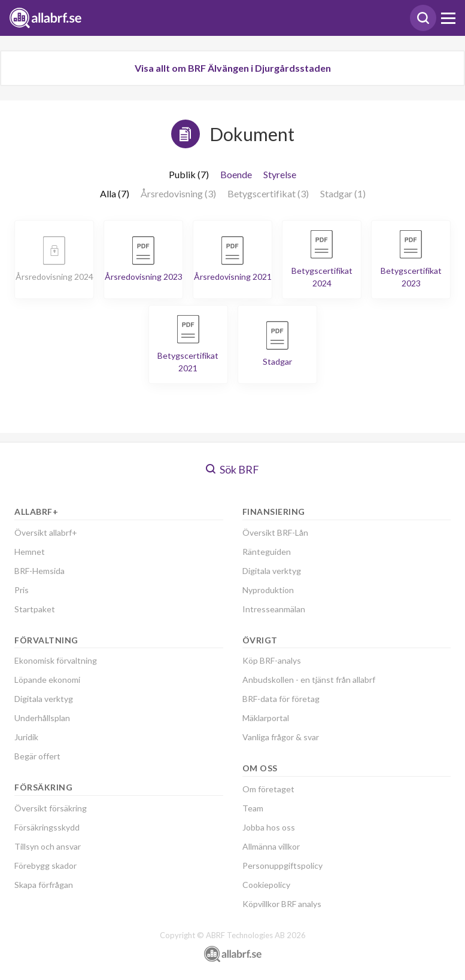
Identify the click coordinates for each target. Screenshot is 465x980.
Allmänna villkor (271, 846)
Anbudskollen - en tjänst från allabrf (309, 680)
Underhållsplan (42, 718)
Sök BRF (232, 469)
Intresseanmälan (274, 609)
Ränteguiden (267, 552)
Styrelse (280, 174)
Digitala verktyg (44, 699)
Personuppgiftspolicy (282, 865)
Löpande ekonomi (47, 680)
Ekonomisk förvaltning (56, 660)
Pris (22, 590)
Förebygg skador (45, 865)
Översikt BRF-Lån (275, 532)
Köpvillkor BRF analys (282, 904)
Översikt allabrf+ (46, 532)
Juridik (26, 737)
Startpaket (35, 609)
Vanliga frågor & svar (281, 737)
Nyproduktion (268, 590)
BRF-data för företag (281, 699)
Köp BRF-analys (272, 660)
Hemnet (30, 552)
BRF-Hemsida (39, 571)
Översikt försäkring (51, 808)
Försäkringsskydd (47, 827)
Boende (236, 174)
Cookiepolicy (266, 885)
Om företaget (268, 789)
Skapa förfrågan (44, 885)
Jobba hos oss (269, 827)
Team (253, 808)
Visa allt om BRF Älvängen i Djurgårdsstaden (233, 68)
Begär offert (37, 756)
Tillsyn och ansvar (48, 846)
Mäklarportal (266, 718)
